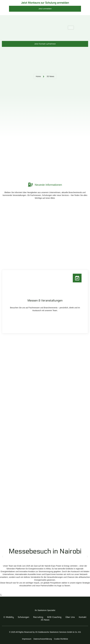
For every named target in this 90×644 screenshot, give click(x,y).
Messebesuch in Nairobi (45, 551)
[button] (3, 556)
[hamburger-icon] (71, 28)
